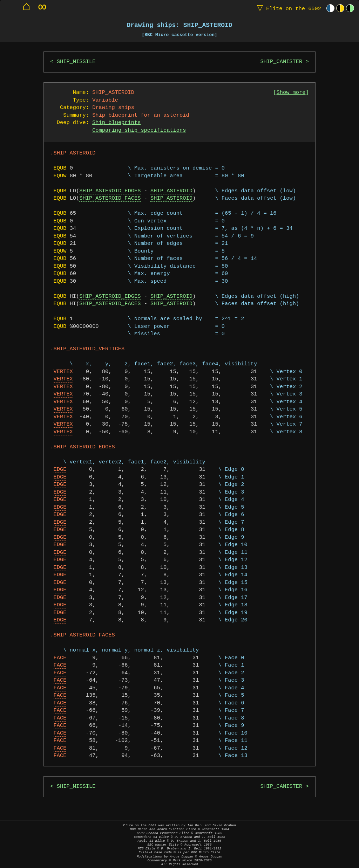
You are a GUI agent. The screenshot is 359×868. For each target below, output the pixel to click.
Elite (287, 8)
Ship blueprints (116, 123)
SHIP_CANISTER (281, 62)
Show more (291, 93)
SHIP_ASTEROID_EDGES (110, 191)
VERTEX (63, 372)
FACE (60, 658)
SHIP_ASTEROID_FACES (110, 198)
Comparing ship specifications (139, 130)
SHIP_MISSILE (76, 62)
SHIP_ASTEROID (171, 191)
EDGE (60, 470)
